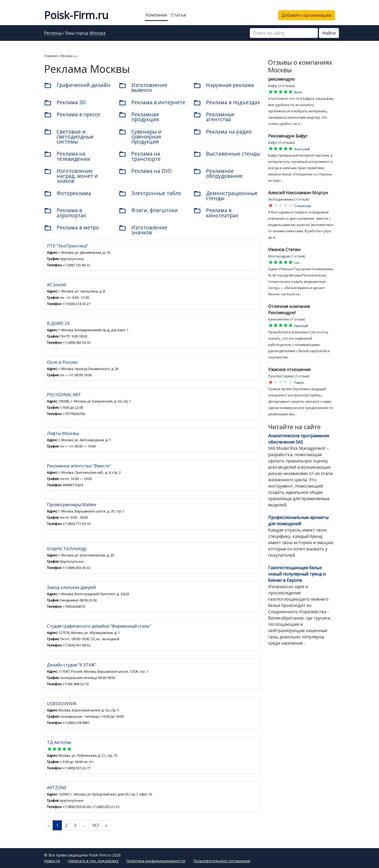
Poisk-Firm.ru (76, 15)
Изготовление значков (143, 230)
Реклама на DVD (145, 171)
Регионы (53, 33)
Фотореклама (67, 193)
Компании (156, 15)
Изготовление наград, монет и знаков (71, 176)
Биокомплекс (279, 319)
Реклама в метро (72, 228)
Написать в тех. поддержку (93, 861)
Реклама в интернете (152, 103)
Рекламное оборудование (218, 173)
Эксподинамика (281, 199)
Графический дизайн (77, 85)
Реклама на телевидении (67, 156)
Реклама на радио (223, 132)
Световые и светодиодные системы (69, 137)
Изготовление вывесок (143, 87)
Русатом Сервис (281, 376)
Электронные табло (150, 193)
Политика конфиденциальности (156, 861)
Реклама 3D (65, 103)
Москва (98, 33)
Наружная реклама (224, 85)
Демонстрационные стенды (226, 196)
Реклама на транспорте (140, 156)
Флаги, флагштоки (148, 211)
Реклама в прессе (72, 115)
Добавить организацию (307, 15)
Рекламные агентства (214, 117)
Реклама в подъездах (227, 103)
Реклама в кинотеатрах (216, 213)
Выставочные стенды (227, 154)
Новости (52, 861)
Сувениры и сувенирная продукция (140, 137)
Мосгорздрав (279, 256)
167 (95, 825)
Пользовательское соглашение (222, 861)
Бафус (273, 86)
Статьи (179, 15)
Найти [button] (329, 33)
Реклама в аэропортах (65, 213)
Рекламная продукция (139, 117)
